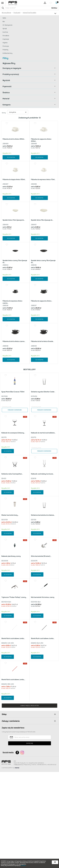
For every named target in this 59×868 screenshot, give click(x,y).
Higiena (5, 43)
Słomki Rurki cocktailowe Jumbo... (13, 727)
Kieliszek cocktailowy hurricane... (42, 530)
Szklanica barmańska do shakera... (43, 579)
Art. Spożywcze (7, 25)
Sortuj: (4, 113)
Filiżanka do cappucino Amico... (42, 325)
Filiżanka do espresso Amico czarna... (12, 326)
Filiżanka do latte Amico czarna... (14, 373)
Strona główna (6, 13)
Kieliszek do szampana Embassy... (13, 481)
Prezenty (5, 50)
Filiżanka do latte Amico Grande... (42, 373)
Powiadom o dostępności (15, 450)
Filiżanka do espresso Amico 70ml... (43, 180)
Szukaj (54, 8)
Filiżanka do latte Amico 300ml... (14, 139)
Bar (4, 22)
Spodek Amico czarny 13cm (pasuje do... (15, 278)
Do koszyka (11, 157)
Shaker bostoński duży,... (10, 579)
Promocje (6, 46)
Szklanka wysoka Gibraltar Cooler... (43, 432)
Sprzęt (5, 29)
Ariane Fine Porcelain (29, 13)
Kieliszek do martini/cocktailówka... (43, 481)
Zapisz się (30, 839)
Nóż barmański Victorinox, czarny (43, 677)
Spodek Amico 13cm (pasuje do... (14, 220)
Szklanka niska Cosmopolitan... (12, 530)
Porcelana (6, 36)
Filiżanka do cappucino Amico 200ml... (41, 140)
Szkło (4, 18)
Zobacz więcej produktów (30, 802)
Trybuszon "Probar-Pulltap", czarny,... (14, 677)
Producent (17, 13)
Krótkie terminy (7, 53)
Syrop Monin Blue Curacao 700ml (13, 432)
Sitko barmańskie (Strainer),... (41, 628)
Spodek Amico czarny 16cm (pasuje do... (43, 278)
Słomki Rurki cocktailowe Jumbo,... (13, 776)
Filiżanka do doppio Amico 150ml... (14, 180)
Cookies (23, 865)
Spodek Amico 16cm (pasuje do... (42, 228)
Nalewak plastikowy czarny (11, 628)
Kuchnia (5, 32)
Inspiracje (6, 39)
